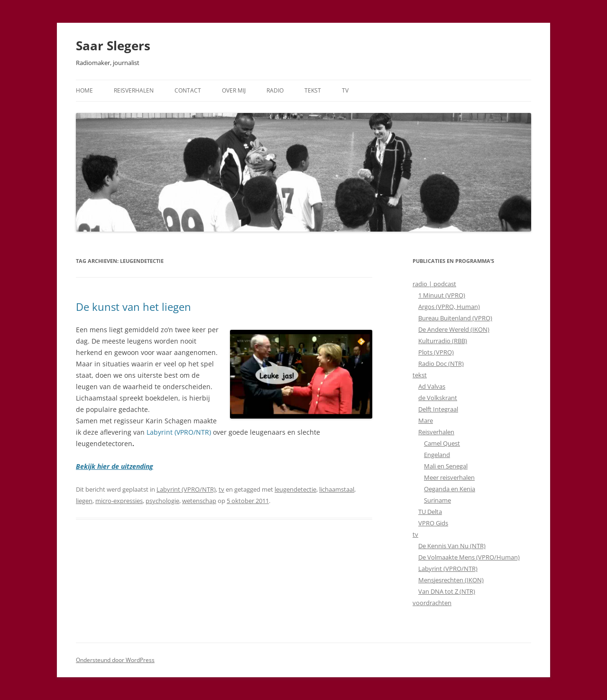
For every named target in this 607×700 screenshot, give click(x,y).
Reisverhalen (134, 90)
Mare (426, 420)
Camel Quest (442, 443)
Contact (188, 90)
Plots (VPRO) (436, 352)
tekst (420, 375)
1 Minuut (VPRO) (442, 295)
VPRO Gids (433, 523)
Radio (275, 90)
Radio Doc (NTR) (441, 364)
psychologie (162, 501)
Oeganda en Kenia (450, 489)
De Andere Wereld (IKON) (454, 329)
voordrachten (432, 603)
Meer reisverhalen (449, 477)
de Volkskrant (438, 398)
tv (221, 489)
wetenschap (199, 501)
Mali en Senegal (446, 466)
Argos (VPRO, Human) (449, 307)
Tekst (313, 90)
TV (345, 90)
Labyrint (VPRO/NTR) (179, 432)
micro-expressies (119, 501)
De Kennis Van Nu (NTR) (452, 546)
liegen (84, 501)
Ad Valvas (432, 386)
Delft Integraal (438, 409)
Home (84, 90)
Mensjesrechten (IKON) (451, 580)
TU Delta (430, 512)
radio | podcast (434, 284)
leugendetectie (295, 489)
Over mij (234, 90)
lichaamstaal (337, 489)
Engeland (437, 455)
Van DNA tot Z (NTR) (447, 591)
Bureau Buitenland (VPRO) (455, 318)
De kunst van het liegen (133, 307)
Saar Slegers (113, 46)
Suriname (437, 500)
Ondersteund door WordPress (115, 660)
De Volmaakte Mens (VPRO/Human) (469, 557)
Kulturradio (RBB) (443, 341)
